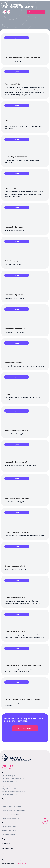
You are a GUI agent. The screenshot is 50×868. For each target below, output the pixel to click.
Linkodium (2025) (20, 863)
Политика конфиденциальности (13, 860)
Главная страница (8, 25)
